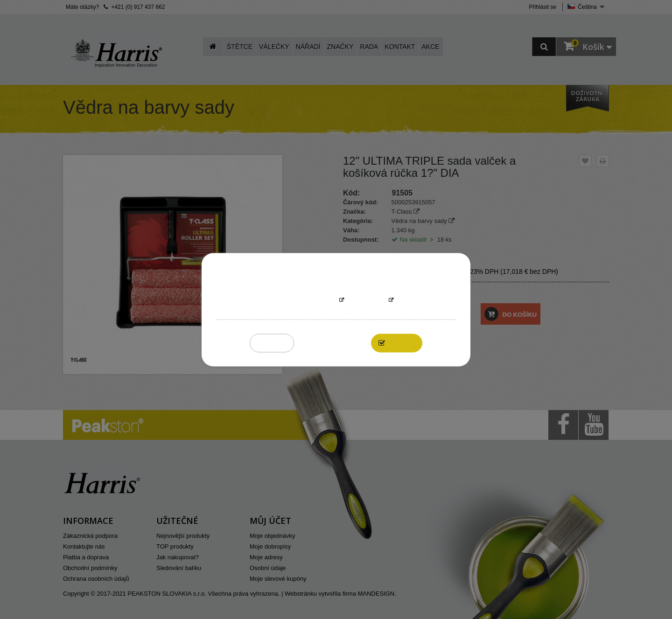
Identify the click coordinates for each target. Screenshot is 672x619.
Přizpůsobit (366, 300)
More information (307, 300)
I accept (402, 343)
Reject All (272, 343)
